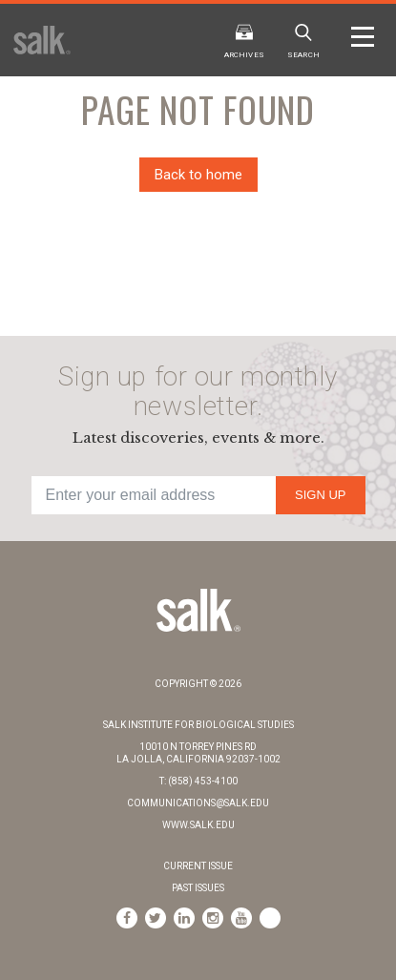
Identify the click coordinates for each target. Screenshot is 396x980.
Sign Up (320, 495)
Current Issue (198, 866)
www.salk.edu (198, 825)
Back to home (198, 175)
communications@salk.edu (198, 803)
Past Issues (198, 888)
